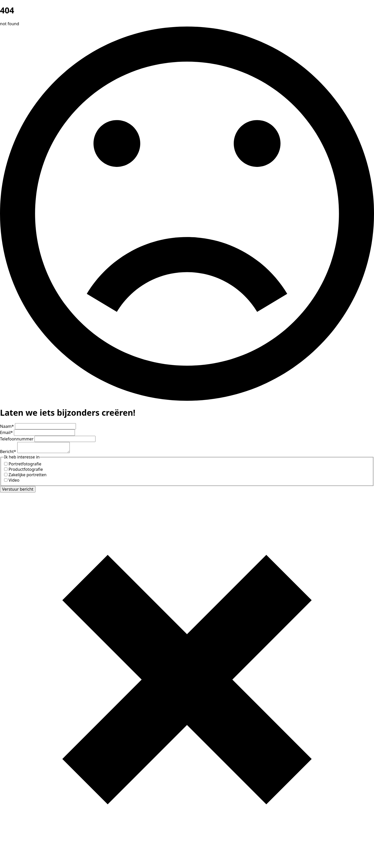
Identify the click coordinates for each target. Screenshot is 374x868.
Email (7, 432)
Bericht (9, 452)
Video (14, 480)
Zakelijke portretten (28, 475)
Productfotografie (26, 469)
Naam (7, 426)
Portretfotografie (25, 464)
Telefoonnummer (17, 439)
